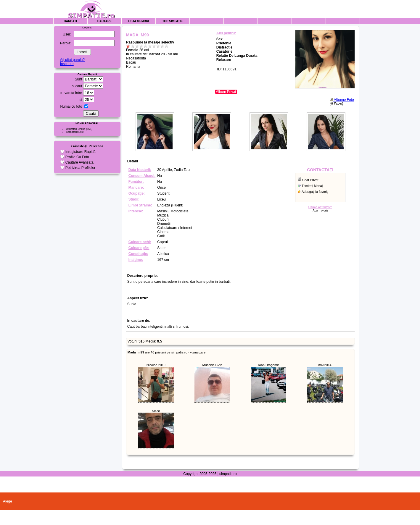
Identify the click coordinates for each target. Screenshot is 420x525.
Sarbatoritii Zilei (75, 132)
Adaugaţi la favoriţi (315, 192)
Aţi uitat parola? (72, 60)
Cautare (104, 21)
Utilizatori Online (76, 129)
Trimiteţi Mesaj (312, 186)
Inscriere (67, 64)
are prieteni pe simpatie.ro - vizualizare (167, 352)
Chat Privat (310, 180)
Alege (8, 501)
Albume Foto (342, 100)
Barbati (70, 21)
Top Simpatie (172, 21)
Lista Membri (138, 21)
